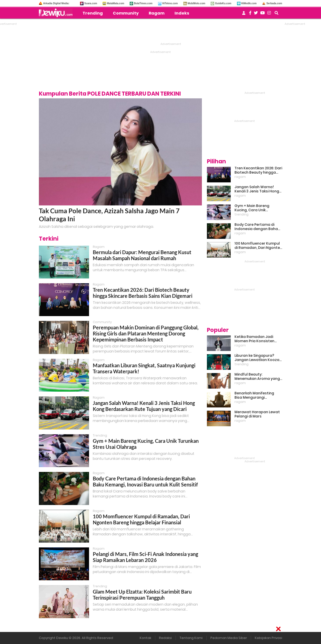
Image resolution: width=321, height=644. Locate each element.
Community (126, 13)
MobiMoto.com (196, 3)
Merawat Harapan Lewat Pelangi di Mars (257, 414)
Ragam (157, 13)
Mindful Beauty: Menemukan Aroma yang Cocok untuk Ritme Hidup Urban (257, 377)
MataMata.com (115, 3)
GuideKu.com (223, 3)
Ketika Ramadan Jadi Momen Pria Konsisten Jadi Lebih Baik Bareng (254, 339)
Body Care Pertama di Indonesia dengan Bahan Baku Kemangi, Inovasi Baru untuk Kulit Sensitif (145, 481)
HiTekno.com (170, 3)
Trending (93, 13)
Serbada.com (274, 3)
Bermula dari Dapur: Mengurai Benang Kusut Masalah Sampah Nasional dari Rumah (142, 255)
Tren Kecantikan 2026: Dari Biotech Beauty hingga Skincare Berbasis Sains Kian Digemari (143, 293)
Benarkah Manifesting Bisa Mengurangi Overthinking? (254, 395)
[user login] (244, 14)
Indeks (182, 13)
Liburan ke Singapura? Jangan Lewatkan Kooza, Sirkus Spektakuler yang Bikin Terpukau (257, 358)
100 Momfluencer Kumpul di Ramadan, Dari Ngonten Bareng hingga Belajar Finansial (141, 519)
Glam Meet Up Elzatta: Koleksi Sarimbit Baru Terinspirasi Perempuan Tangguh (142, 595)
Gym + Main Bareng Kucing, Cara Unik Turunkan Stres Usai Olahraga (252, 208)
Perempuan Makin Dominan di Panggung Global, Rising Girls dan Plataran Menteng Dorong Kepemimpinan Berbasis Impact (146, 333)
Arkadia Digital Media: (56, 3)
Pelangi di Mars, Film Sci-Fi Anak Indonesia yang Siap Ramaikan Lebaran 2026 (145, 557)
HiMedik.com (249, 3)
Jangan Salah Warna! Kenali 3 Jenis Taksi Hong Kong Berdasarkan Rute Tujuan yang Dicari (144, 406)
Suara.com (91, 3)
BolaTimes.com (143, 3)
